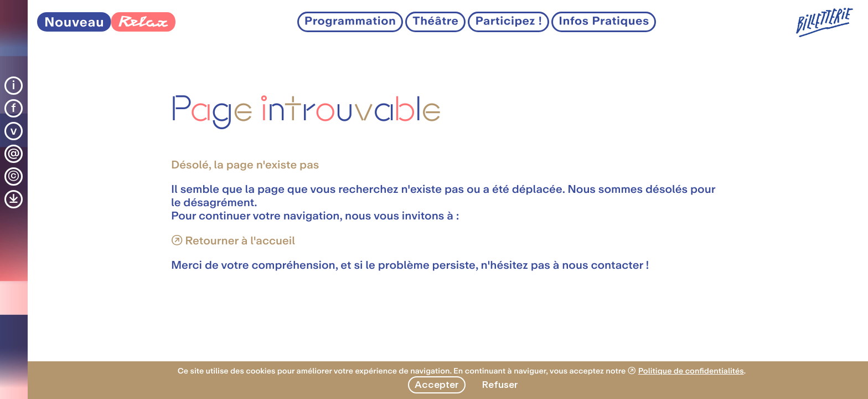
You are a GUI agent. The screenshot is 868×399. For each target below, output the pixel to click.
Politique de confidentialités (691, 371)
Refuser (500, 385)
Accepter (437, 385)
